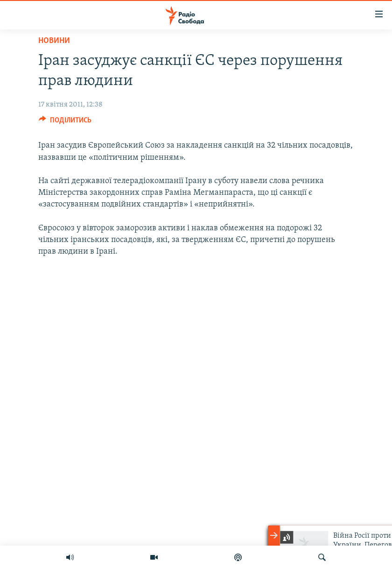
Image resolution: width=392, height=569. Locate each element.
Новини (54, 41)
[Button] (65, 122)
